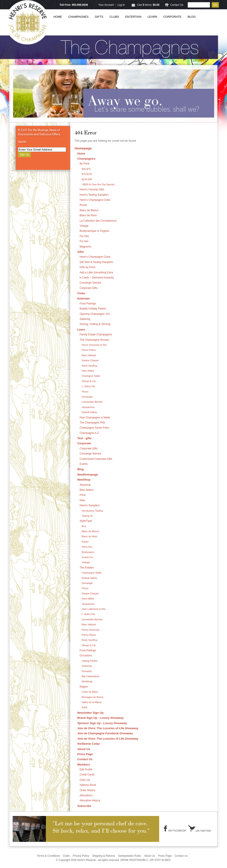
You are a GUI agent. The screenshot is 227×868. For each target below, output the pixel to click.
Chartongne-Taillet (92, 573)
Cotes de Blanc (90, 692)
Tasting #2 (87, 516)
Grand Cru (87, 557)
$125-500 (87, 179)
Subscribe (84, 806)
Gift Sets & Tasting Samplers (96, 262)
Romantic (87, 671)
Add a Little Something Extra (96, 273)
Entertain (133, 17)
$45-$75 (86, 169)
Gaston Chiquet (90, 360)
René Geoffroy (90, 366)
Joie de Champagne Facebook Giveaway (105, 733)
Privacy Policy (81, 856)
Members (84, 765)
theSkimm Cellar (89, 744)
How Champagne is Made (95, 418)
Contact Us (177, 5)
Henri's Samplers (90, 505)
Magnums (85, 247)
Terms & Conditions (48, 856)
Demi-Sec (87, 547)
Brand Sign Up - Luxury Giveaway (101, 718)
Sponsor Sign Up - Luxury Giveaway (102, 723)
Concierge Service (90, 283)
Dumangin (87, 397)
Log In (121, 5)
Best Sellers (87, 490)
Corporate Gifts (89, 288)
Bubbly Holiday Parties (93, 309)
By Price (84, 164)
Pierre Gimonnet (91, 630)
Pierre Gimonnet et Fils (94, 345)
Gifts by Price (87, 267)
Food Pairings (88, 304)
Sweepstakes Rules (130, 856)
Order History (87, 790)
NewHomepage (88, 475)
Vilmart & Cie (89, 381)
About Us (84, 749)
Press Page (85, 754)
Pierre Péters (89, 350)
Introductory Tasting (92, 511)
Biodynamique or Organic (95, 231)
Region (84, 687)
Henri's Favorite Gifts (92, 189)
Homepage (83, 148)
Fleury (85, 392)
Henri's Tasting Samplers (94, 195)
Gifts (99, 17)
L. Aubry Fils (88, 386)
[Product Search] (199, 5)
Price (83, 495)
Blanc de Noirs (88, 215)
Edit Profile (86, 769)
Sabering (85, 319)
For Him (84, 236)
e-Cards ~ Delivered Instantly (97, 278)
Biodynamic (88, 552)
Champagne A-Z (89, 433)
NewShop (84, 480)
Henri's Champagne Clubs (95, 200)
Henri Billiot (88, 371)
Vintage (84, 226)
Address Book (88, 785)
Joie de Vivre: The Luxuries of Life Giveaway (108, 728)
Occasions (86, 655)
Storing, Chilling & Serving (95, 324)
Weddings (87, 681)
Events (84, 464)
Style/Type (86, 521)
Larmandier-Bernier (92, 402)
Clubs (114, 17)
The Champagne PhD (92, 423)
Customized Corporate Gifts (96, 459)
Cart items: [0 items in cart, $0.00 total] (148, 5)
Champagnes (78, 17)
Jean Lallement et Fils (94, 609)
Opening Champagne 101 (95, 314)
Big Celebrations (91, 676)
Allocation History (90, 800)
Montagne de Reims (93, 697)
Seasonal (85, 485)
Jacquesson (88, 407)
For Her (84, 241)
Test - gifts (85, 438)
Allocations (86, 795)
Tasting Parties (90, 661)
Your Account (106, 5)
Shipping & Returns (104, 856)
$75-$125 (87, 174)
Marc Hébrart (89, 355)
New (82, 500)
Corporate (172, 17)
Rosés (83, 205)
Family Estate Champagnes (96, 334)
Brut (84, 526)
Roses (85, 542)
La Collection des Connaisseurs (98, 221)
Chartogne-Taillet (91, 376)
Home (58, 17)
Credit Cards (87, 775)
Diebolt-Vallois (89, 412)
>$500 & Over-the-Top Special (98, 184)
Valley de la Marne (92, 702)
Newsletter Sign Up (90, 713)
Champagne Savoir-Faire (94, 428)
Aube (85, 707)
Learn (152, 17)
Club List (85, 780)
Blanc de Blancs (89, 210)
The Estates (87, 568)
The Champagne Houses (94, 340)
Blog (192, 17)
